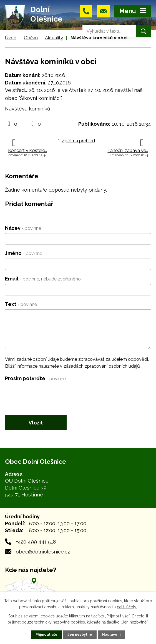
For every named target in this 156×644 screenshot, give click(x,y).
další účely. (127, 607)
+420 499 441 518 (36, 542)
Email (43, 279)
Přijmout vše (46, 634)
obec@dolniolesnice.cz (43, 552)
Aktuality (54, 38)
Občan (31, 38)
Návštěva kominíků (28, 109)
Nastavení (111, 634)
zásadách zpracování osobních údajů (102, 366)
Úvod (11, 38)
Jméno (24, 253)
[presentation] (47, 395)
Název (23, 228)
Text (21, 304)
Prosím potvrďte (35, 378)
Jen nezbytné (80, 634)
